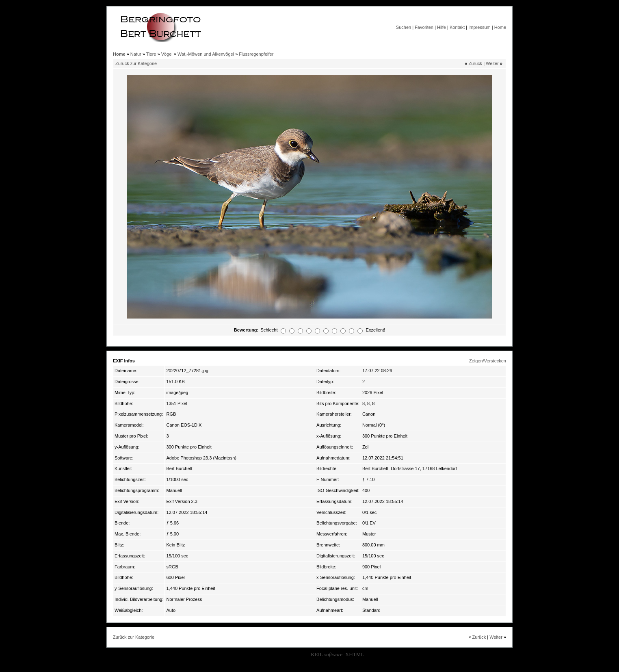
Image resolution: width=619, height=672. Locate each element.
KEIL (327, 654)
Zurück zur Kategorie (136, 63)
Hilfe (442, 27)
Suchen (404, 27)
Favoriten (424, 27)
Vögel (167, 54)
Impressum (479, 27)
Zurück (475, 63)
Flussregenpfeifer (256, 54)
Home (500, 27)
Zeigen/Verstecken (488, 361)
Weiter (492, 63)
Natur (136, 54)
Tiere (151, 54)
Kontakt (457, 27)
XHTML (355, 654)
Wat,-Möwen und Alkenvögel (206, 54)
